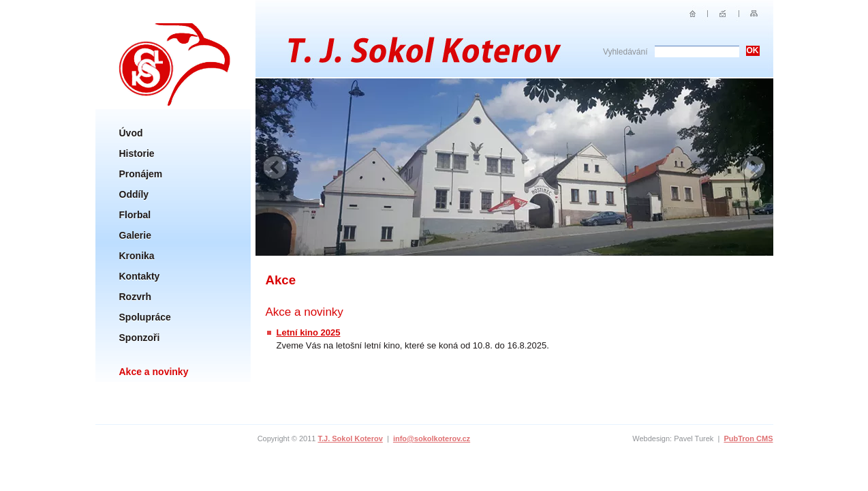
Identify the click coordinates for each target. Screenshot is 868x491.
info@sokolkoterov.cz (432, 438)
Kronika (137, 256)
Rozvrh (135, 297)
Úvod (131, 133)
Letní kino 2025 (309, 332)
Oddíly (134, 194)
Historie (137, 153)
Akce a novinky (154, 372)
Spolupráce (145, 317)
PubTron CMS (748, 438)
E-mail (723, 14)
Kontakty (140, 276)
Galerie (135, 235)
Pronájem (141, 174)
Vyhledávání (625, 52)
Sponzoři (140, 338)
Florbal (135, 215)
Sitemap (754, 14)
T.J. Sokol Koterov (350, 438)
